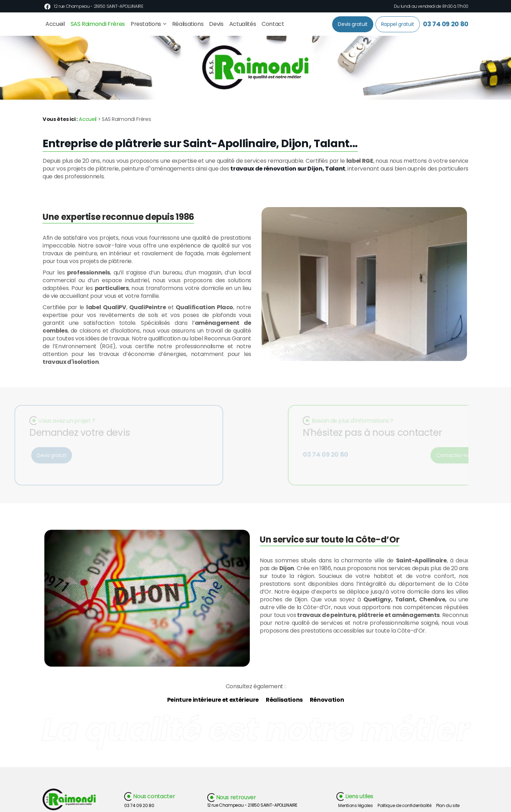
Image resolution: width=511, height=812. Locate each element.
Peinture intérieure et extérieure (213, 700)
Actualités (243, 24)
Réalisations (188, 24)
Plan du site (448, 805)
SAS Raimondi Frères (98, 24)
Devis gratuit (353, 24)
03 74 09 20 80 (446, 24)
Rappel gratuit (398, 24)
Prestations (146, 24)
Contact (273, 24)
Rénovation (327, 700)
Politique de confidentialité (404, 805)
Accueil (55, 24)
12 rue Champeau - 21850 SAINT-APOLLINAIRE (99, 6)
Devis (216, 24)
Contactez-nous (460, 455)
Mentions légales (355, 805)
